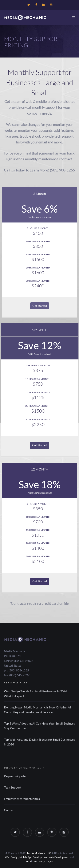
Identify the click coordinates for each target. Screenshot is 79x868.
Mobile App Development (33, 857)
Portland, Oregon (43, 861)
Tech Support (13, 787)
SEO (28, 861)
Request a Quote (15, 776)
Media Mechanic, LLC (39, 853)
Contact (9, 810)
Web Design (12, 857)
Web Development (59, 857)
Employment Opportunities (22, 799)
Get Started (40, 306)
